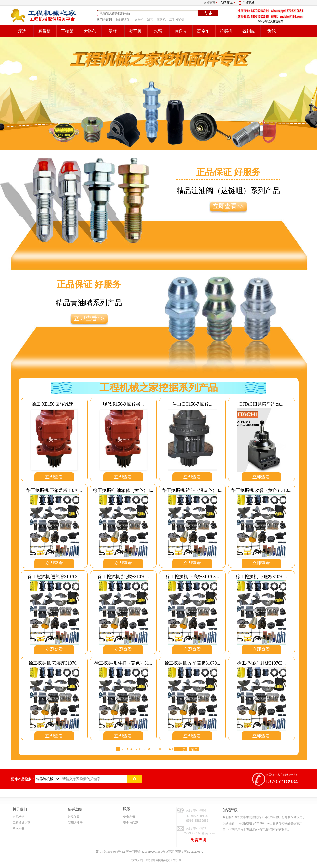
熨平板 (135, 31)
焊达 (22, 31)
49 (171, 749)
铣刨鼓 (249, 31)
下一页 (181, 749)
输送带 (181, 31)
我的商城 (227, 3)
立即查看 (54, 477)
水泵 (158, 31)
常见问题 (74, 817)
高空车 (203, 31)
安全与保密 (131, 823)
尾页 (194, 749)
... (165, 749)
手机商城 (248, 3)
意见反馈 (19, 817)
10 (159, 749)
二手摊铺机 (177, 20)
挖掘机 (226, 31)
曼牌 (113, 31)
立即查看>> (228, 206)
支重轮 (139, 20)
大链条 (90, 31)
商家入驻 (19, 828)
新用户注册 (75, 823)
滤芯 (150, 20)
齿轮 (272, 31)
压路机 (161, 20)
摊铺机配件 (123, 20)
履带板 (45, 31)
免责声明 (129, 817)
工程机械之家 (21, 823)
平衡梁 (67, 31)
